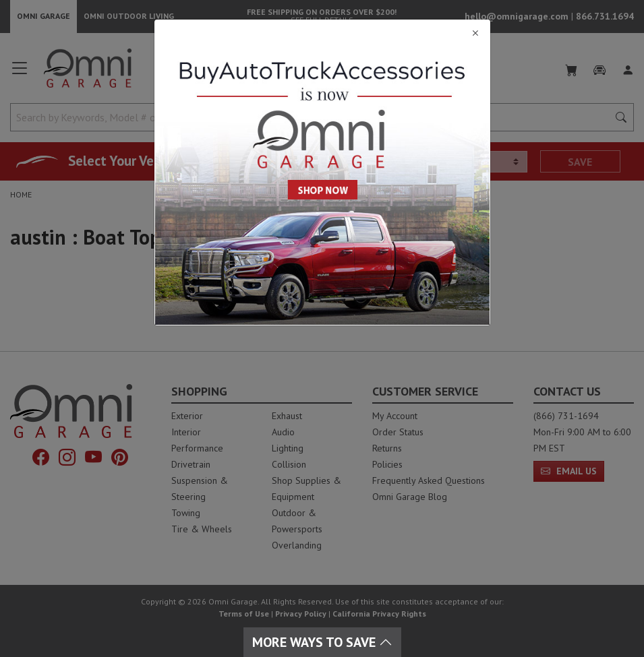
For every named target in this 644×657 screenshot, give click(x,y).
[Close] (322, 33)
